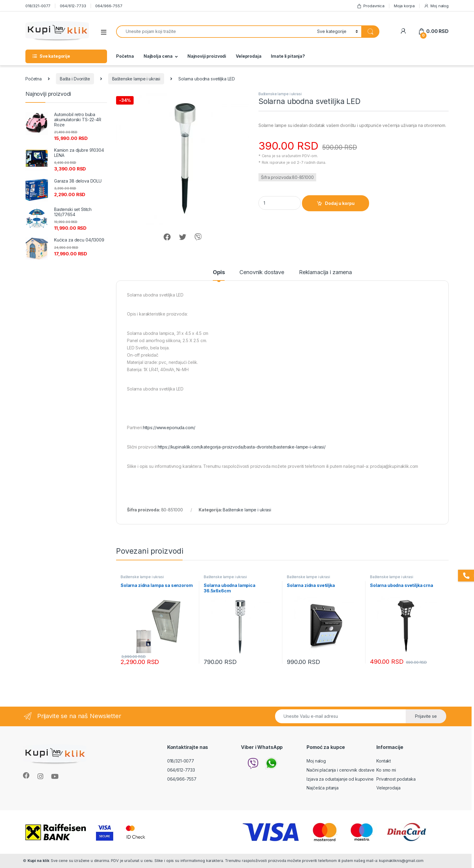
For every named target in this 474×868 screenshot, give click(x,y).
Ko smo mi (386, 770)
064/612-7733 (73, 6)
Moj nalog (436, 6)
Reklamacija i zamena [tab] (325, 272)
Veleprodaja (248, 56)
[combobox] (215, 32)
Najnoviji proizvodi (207, 56)
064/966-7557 (109, 6)
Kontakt (384, 761)
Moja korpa (404, 6)
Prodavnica (371, 6)
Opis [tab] (219, 272)
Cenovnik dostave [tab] (262, 272)
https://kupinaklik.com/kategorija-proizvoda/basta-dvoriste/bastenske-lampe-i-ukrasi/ (242, 447)
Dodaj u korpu (340, 203)
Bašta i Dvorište (75, 79)
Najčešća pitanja (323, 788)
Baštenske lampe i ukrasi (136, 79)
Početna (125, 56)
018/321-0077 (38, 6)
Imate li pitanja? (288, 56)
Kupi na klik (39, 861)
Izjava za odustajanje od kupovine (340, 779)
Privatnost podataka (396, 779)
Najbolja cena (158, 56)
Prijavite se (426, 716)
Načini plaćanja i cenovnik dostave (340, 770)
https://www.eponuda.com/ (169, 428)
